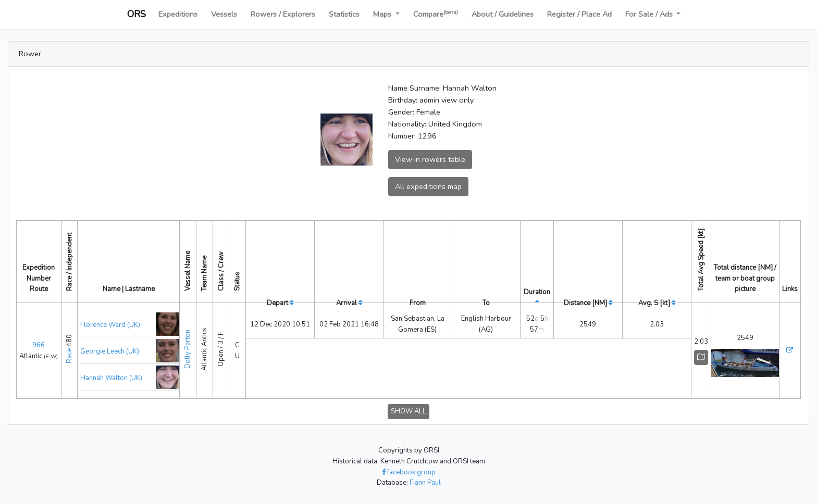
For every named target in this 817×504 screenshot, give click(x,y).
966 (39, 345)
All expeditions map (428, 186)
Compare (436, 14)
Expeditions (178, 14)
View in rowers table (430, 159)
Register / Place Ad (579, 14)
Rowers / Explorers (283, 14)
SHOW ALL (408, 411)
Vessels (224, 14)
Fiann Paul (425, 483)
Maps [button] (383, 14)
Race (69, 356)
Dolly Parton (188, 349)
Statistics (344, 14)
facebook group (409, 472)
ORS (137, 14)
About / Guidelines (503, 14)
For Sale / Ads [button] (650, 14)
